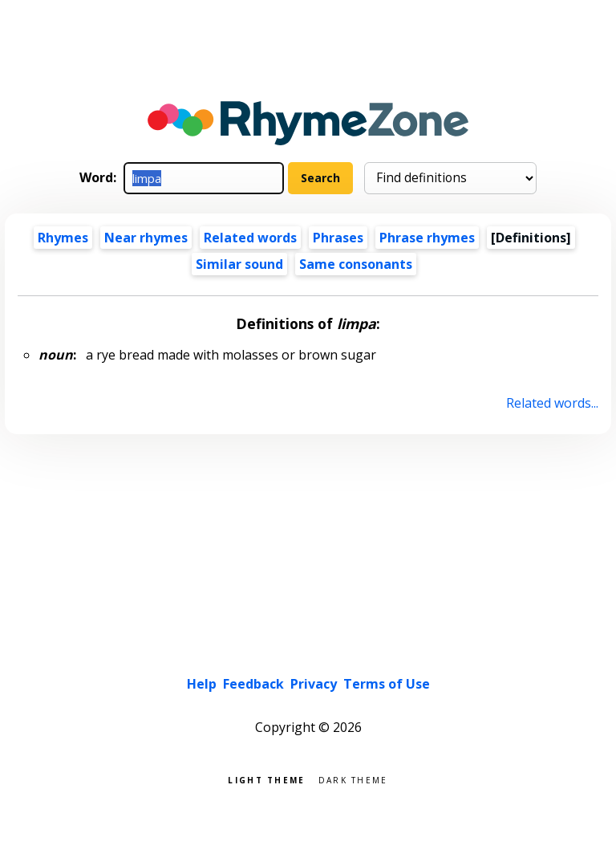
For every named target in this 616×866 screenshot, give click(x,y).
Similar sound (239, 264)
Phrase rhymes (427, 238)
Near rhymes (146, 238)
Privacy (314, 684)
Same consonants (356, 264)
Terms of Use (387, 684)
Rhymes (63, 238)
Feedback (253, 684)
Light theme (266, 779)
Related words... (552, 403)
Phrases (338, 238)
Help (202, 684)
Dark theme (353, 779)
